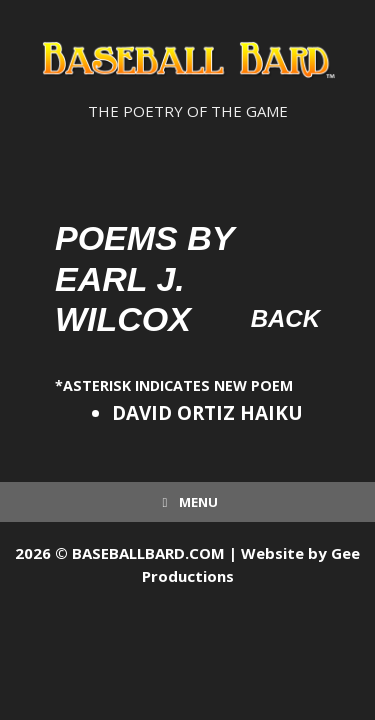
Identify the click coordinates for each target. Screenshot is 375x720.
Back (285, 318)
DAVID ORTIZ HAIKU (207, 413)
